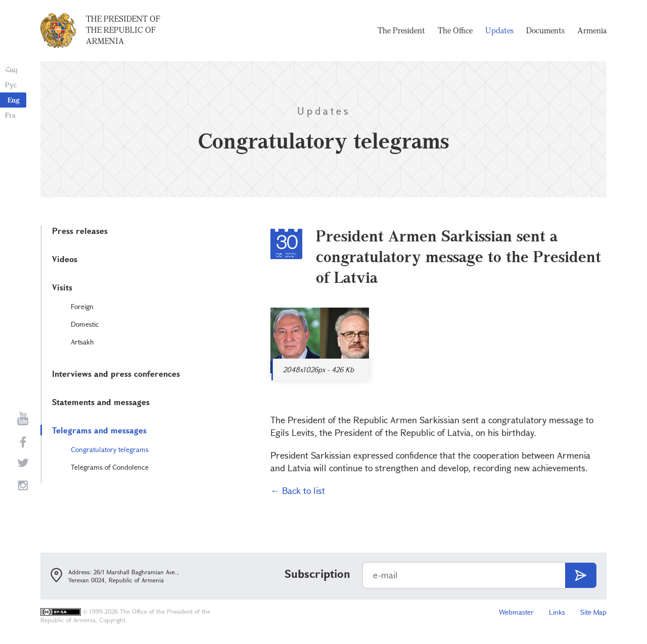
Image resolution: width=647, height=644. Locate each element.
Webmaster (516, 612)
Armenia (592, 30)
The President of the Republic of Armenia (123, 30)
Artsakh (82, 342)
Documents (545, 30)
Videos (65, 259)
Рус (11, 85)
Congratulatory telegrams (110, 449)
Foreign (82, 306)
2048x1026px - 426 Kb (318, 369)
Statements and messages (101, 402)
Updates (499, 30)
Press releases (80, 231)
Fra (10, 115)
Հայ (11, 69)
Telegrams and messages (99, 430)
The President (401, 30)
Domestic (85, 324)
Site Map (593, 612)
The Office (455, 30)
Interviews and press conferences (116, 374)
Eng (14, 100)
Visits (62, 287)
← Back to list (298, 490)
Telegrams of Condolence (110, 467)
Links (557, 612)
